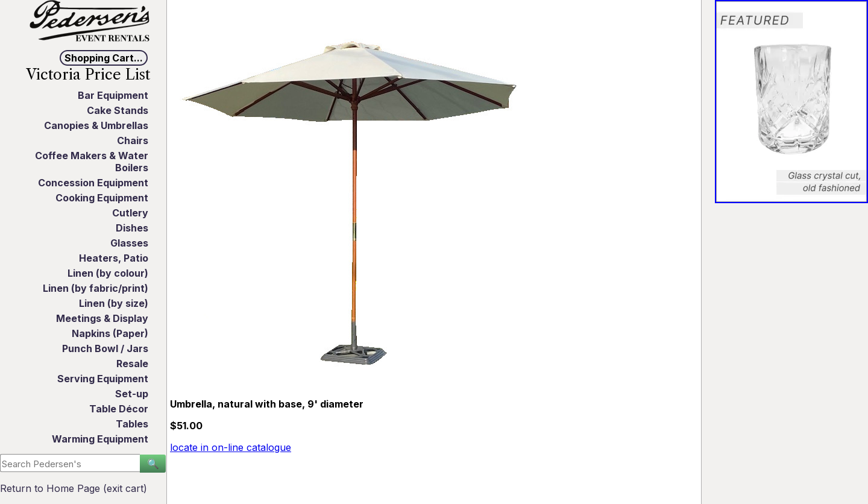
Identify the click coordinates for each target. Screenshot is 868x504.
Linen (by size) (114, 303)
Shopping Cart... (104, 58)
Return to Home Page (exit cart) (74, 488)
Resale (132, 364)
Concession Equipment (93, 183)
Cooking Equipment (102, 198)
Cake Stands (118, 110)
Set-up (132, 394)
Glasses (129, 243)
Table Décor (119, 409)
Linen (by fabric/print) (96, 288)
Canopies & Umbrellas (96, 125)
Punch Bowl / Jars (105, 348)
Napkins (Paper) (110, 333)
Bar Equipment (113, 95)
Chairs (133, 140)
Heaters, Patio (114, 258)
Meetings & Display (102, 318)
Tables (132, 424)
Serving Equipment (103, 379)
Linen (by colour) (108, 273)
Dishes (132, 228)
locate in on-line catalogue (231, 447)
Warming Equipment (100, 439)
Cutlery (130, 213)
